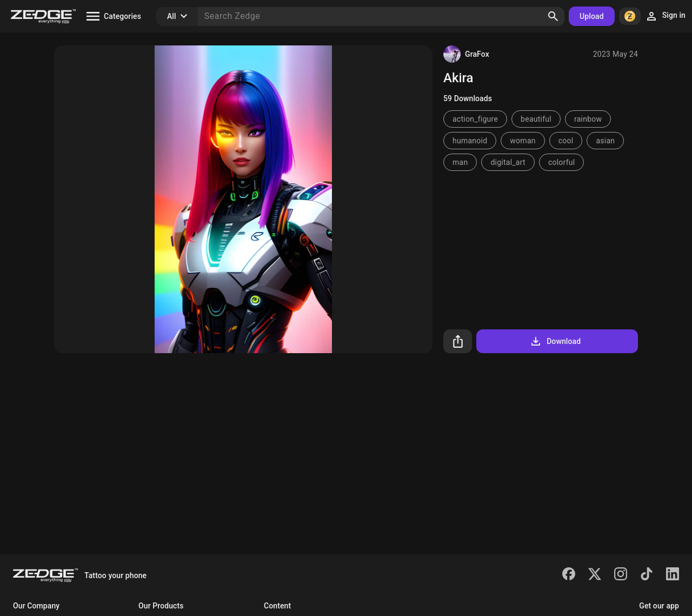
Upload (592, 16)
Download (555, 341)
